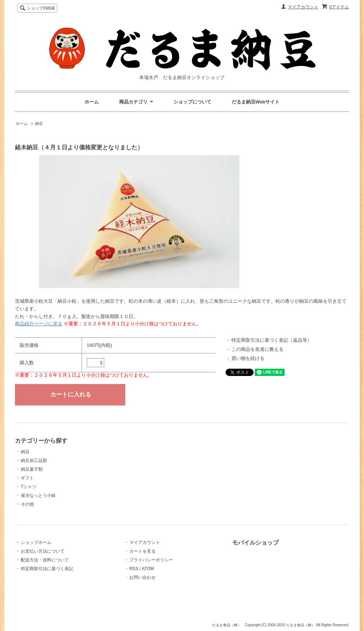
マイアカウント (303, 7)
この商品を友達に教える (257, 349)
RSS (134, 569)
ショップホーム (36, 542)
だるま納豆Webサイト (256, 102)
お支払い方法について (43, 551)
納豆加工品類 (34, 460)
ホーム (92, 102)
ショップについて (192, 102)
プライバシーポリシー (151, 560)
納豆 (39, 124)
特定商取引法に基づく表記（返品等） (272, 340)
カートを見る (142, 551)
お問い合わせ (142, 577)
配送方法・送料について (45, 560)
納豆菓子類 (32, 469)
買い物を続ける (248, 358)
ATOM (148, 569)
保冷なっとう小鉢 (38, 495)
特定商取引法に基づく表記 (47, 569)
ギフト (27, 478)
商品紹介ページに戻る (39, 324)
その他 (27, 504)
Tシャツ (29, 487)
